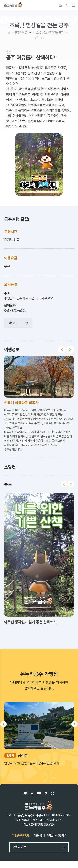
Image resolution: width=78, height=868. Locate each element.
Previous (62, 349)
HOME (9, 33)
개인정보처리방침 (21, 835)
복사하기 (36, 37)
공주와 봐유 (21, 32)
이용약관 (38, 835)
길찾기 (18, 323)
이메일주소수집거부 (56, 835)
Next (70, 349)
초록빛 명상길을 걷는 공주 (50, 32)
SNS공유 (43, 37)
